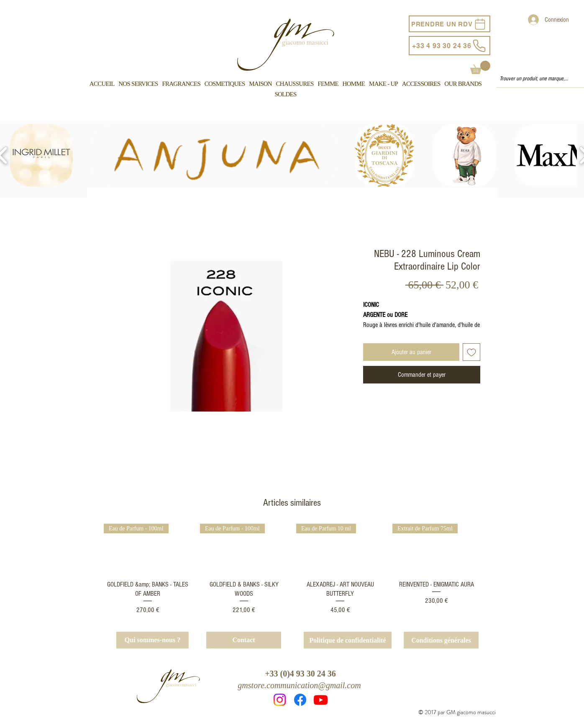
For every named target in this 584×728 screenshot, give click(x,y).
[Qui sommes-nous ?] (152, 640)
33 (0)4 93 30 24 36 (303, 674)
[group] (292, 570)
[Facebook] (300, 700)
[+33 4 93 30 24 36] (450, 46)
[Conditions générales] (441, 640)
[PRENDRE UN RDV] (450, 24)
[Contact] (244, 640)
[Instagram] (280, 700)
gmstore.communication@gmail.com (299, 685)
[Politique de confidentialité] (348, 640)
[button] (480, 67)
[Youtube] (321, 700)
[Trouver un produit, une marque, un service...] (534, 79)
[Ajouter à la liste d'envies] (471, 352)
